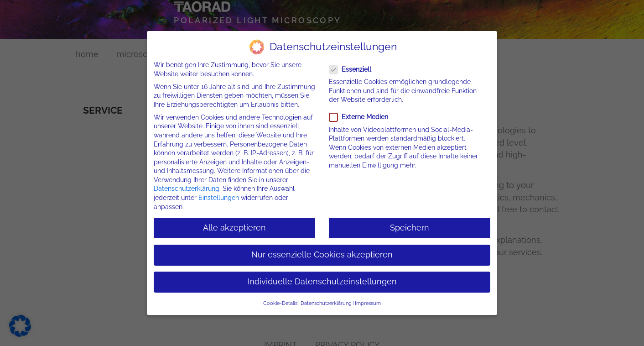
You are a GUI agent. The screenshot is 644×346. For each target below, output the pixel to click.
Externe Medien (361, 117)
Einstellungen (219, 198)
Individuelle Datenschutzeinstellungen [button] (322, 282)
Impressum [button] (368, 303)
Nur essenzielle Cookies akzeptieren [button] (322, 254)
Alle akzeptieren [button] (234, 227)
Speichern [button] (410, 227)
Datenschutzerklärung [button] (326, 303)
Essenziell (353, 69)
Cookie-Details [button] (280, 303)
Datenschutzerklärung (187, 189)
